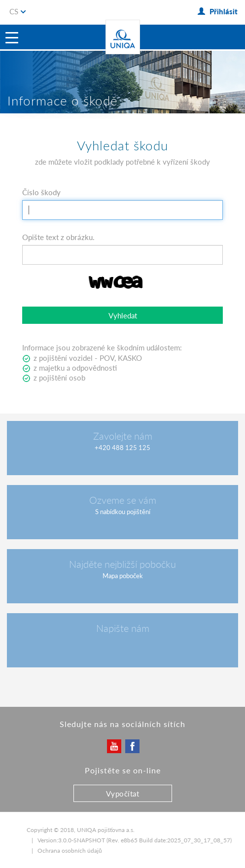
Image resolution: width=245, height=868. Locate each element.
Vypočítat (123, 794)
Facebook (132, 746)
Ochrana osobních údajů (70, 851)
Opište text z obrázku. (58, 237)
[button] (122, 315)
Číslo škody (41, 192)
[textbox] (122, 210)
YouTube (114, 746)
